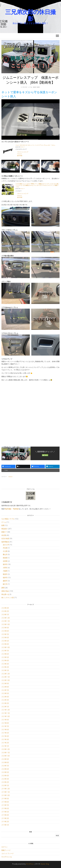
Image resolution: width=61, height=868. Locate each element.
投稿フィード (6, 850)
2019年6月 (5, 808)
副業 (3, 525)
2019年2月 (5, 822)
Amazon (20, 154)
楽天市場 (20, 156)
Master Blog (45, 864)
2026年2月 (5, 611)
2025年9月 (5, 628)
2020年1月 (5, 785)
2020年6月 (5, 769)
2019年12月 (6, 789)
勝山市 (5, 554)
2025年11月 (6, 621)
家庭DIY (4, 532)
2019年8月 (5, 802)
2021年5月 (5, 733)
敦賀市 (5, 574)
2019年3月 (5, 818)
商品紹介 (11, 477)
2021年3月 (5, 739)
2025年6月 (5, 637)
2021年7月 (5, 726)
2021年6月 (5, 730)
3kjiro (38, 87)
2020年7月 (5, 766)
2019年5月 (5, 812)
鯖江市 (5, 584)
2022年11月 (6, 677)
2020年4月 (5, 776)
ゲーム (4, 522)
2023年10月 (6, 647)
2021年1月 (5, 746)
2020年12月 (6, 749)
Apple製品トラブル (8, 519)
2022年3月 (5, 700)
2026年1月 (5, 614)
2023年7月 (5, 651)
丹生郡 (5, 548)
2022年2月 (5, 703)
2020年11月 (6, 753)
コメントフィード (8, 853)
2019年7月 (5, 805)
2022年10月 (6, 680)
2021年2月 (5, 743)
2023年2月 (5, 667)
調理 (3, 588)
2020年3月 (5, 779)
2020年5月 (5, 772)
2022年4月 (5, 697)
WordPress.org (7, 857)
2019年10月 (6, 795)
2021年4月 (5, 736)
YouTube (8, 509)
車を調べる (5, 594)
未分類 (4, 535)
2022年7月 (5, 690)
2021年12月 (6, 710)
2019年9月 (5, 799)
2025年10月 (6, 624)
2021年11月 (6, 713)
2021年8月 (5, 723)
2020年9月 (5, 759)
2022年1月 (5, 707)
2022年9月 (5, 683)
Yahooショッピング (23, 152)
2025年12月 (6, 618)
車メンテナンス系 (8, 598)
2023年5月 (5, 657)
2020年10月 (6, 756)
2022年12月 (6, 674)
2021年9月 (5, 720)
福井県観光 (5, 542)
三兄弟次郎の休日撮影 (30, 15)
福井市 (5, 578)
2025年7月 (5, 634)
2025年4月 (5, 644)
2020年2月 (5, 782)
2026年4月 (5, 608)
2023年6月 (5, 654)
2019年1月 (5, 825)
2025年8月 (5, 631)
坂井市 (5, 564)
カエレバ (23, 147)
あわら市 (6, 545)
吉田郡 (5, 561)
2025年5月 (5, 641)
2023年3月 (5, 664)
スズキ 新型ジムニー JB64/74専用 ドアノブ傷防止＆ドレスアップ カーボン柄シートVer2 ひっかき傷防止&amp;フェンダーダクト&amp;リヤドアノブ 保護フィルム (37, 185)
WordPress (30, 864)
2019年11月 (6, 792)
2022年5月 (5, 693)
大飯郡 (5, 571)
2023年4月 (5, 660)
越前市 (5, 581)
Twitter (16, 509)
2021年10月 (6, 716)
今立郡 (5, 551)
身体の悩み (5, 591)
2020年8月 (5, 762)
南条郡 (5, 558)
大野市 (5, 568)
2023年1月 (5, 670)
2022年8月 (5, 687)
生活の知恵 (5, 538)
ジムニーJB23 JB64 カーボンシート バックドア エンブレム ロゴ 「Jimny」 (36, 145)
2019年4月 (5, 815)
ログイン (4, 847)
